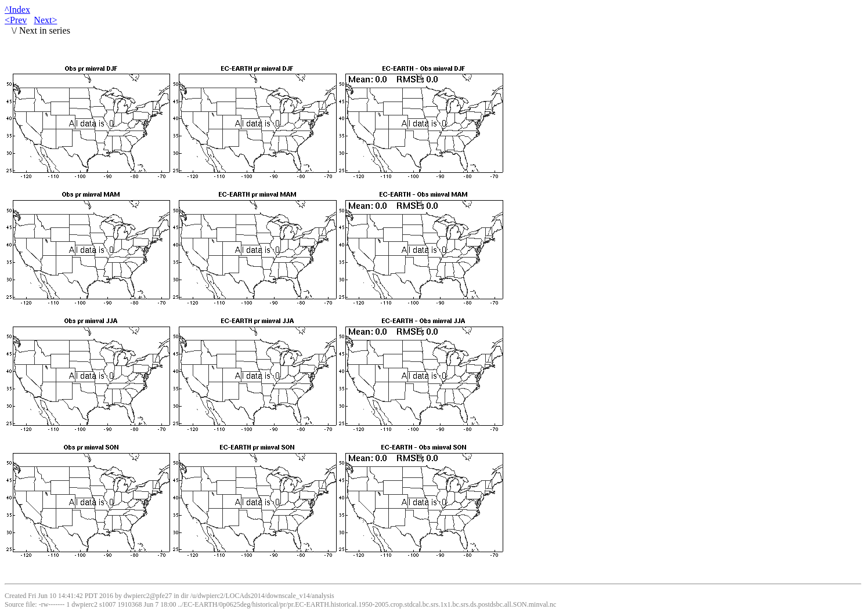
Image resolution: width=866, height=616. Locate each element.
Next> (45, 20)
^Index (17, 10)
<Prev (16, 20)
